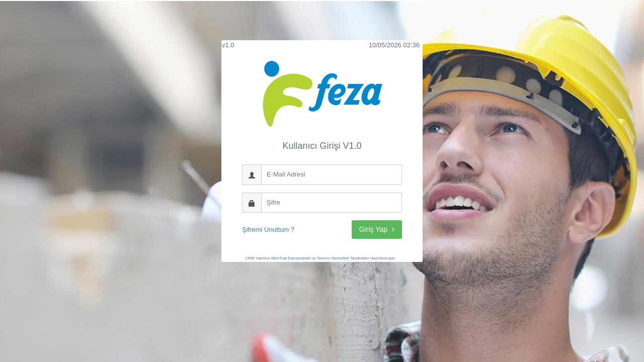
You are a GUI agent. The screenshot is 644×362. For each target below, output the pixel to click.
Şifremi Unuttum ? (268, 230)
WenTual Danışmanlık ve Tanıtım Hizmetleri (310, 258)
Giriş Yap (377, 229)
